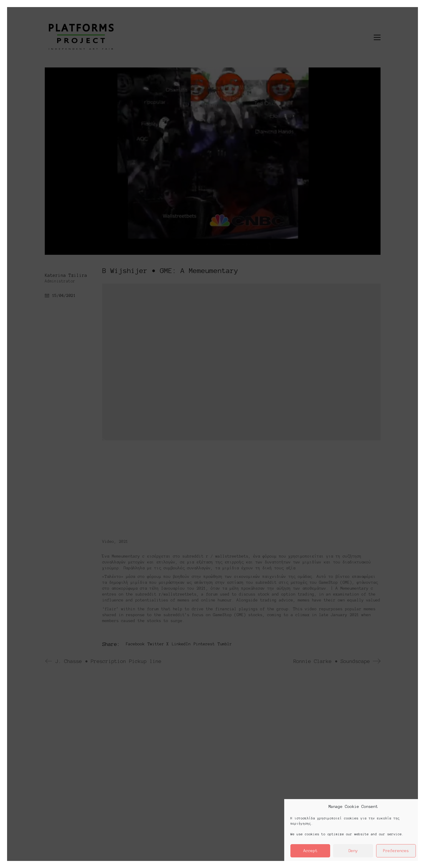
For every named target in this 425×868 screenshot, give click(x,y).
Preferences (396, 851)
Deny (353, 851)
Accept (310, 851)
